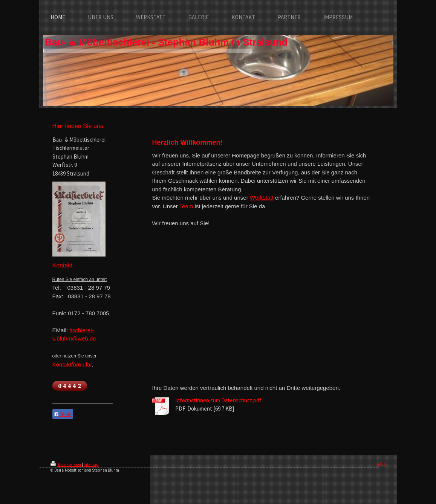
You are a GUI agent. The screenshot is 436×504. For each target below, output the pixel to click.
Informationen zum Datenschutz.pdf (218, 400)
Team (186, 206)
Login (381, 463)
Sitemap (91, 464)
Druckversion (66, 464)
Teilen (63, 414)
